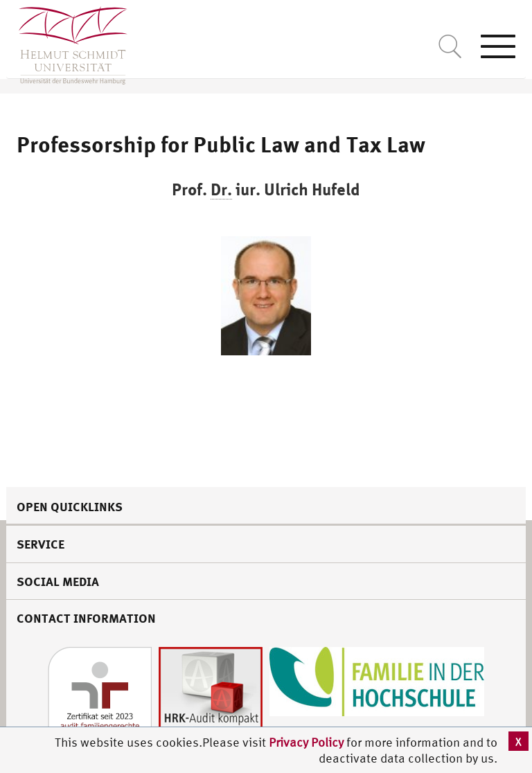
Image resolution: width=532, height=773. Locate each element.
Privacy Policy (308, 742)
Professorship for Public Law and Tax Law (221, 144)
